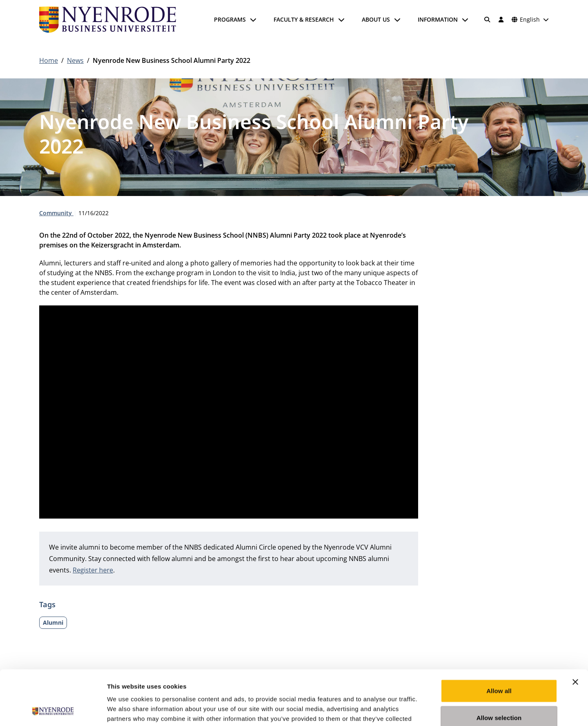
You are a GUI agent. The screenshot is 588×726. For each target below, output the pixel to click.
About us (376, 19)
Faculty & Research (304, 19)
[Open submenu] (253, 20)
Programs (230, 19)
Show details (429, 710)
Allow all (499, 639)
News (75, 60)
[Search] (488, 20)
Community (56, 213)
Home (49, 60)
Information (438, 19)
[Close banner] (575, 630)
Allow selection (499, 666)
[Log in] (501, 20)
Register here (93, 570)
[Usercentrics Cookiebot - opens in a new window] (53, 710)
